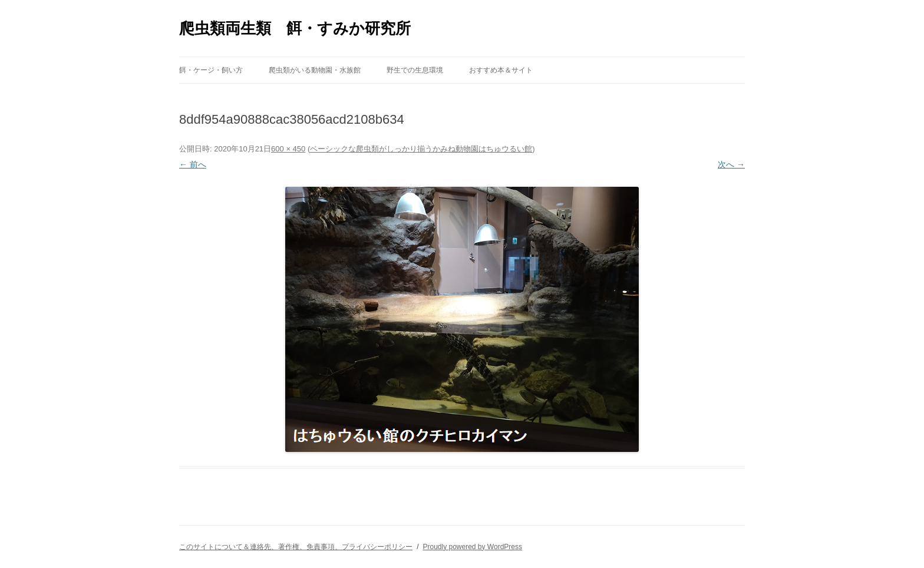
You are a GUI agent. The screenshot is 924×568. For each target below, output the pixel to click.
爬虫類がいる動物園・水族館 (315, 70)
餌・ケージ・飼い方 (211, 70)
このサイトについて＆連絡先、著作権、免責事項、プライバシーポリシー (296, 547)
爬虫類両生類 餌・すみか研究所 (295, 28)
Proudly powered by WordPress (472, 547)
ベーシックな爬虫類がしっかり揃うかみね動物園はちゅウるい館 (421, 149)
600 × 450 (288, 149)
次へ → (731, 164)
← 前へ (193, 164)
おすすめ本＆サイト (501, 70)
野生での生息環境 (415, 70)
